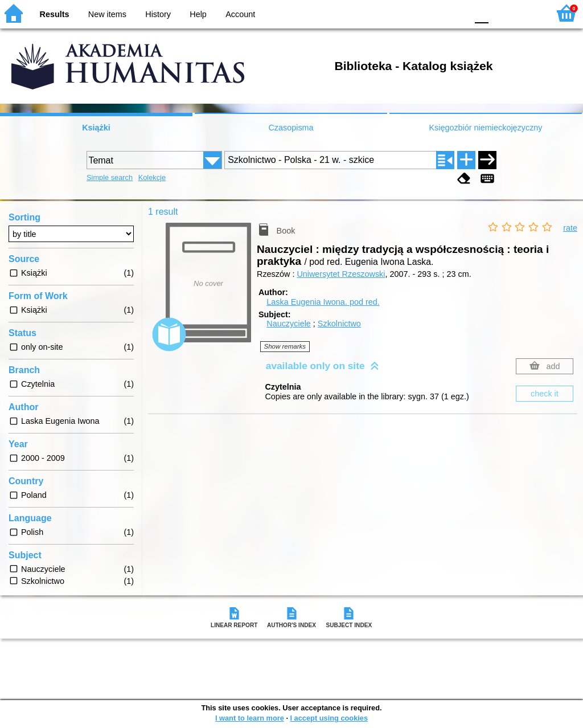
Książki (96, 128)
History (158, 14)
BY (455, 13)
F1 (501, 13)
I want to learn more (250, 718)
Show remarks (285, 346)
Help (198, 14)
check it (545, 394)
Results (55, 14)
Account (240, 14)
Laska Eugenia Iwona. (323, 302)
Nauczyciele (289, 324)
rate (570, 228)
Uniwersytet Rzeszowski (341, 274)
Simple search (110, 177)
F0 (481, 13)
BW (409, 13)
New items (107, 14)
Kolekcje (152, 177)
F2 (527, 13)
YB (432, 13)
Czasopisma (291, 128)
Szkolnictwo (339, 324)
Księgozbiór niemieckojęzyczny (485, 128)
